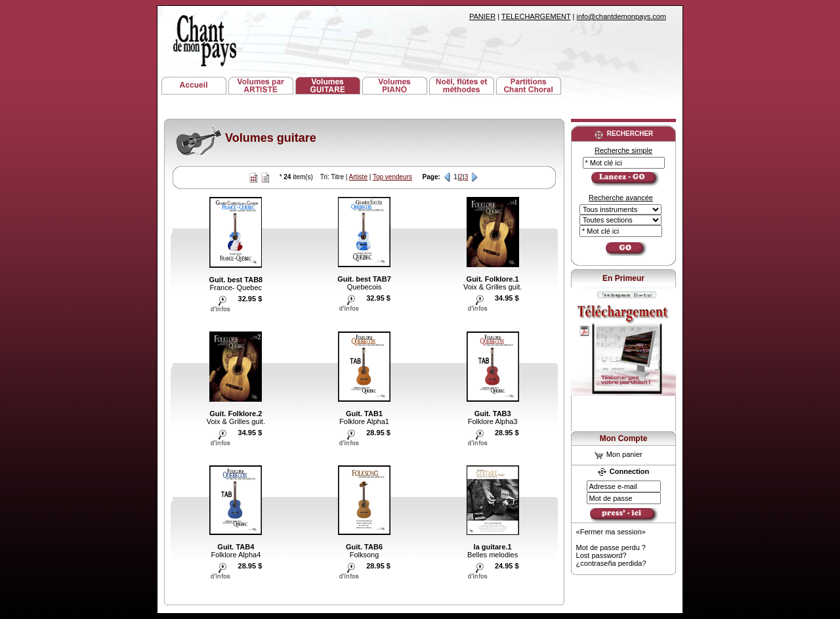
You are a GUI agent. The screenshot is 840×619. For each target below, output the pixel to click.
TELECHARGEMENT (536, 16)
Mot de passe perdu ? (611, 547)
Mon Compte (624, 438)
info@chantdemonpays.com (621, 16)
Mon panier (619, 454)
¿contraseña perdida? (611, 563)
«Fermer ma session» (611, 532)
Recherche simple (623, 150)
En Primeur (623, 278)
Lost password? (601, 555)
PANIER (482, 16)
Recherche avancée (621, 198)
